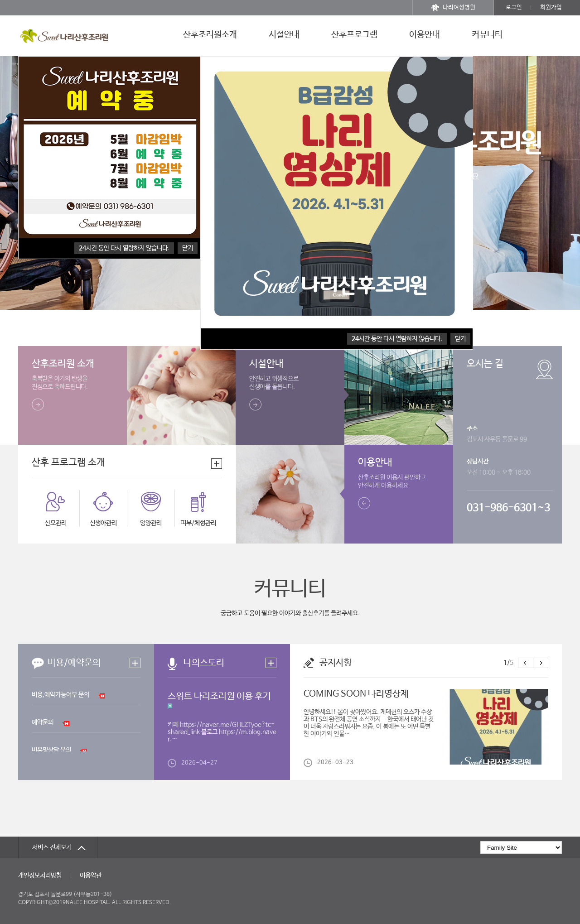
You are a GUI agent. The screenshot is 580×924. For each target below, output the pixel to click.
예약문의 (43, 722)
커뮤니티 (487, 35)
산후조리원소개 (210, 35)
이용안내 (425, 35)
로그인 (514, 7)
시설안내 (284, 35)
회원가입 (551, 7)
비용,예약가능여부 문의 (60, 695)
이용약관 (91, 876)
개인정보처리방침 (40, 876)
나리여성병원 (453, 8)
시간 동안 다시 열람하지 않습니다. (124, 248)
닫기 (188, 248)
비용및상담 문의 (51, 750)
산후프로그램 (354, 35)
